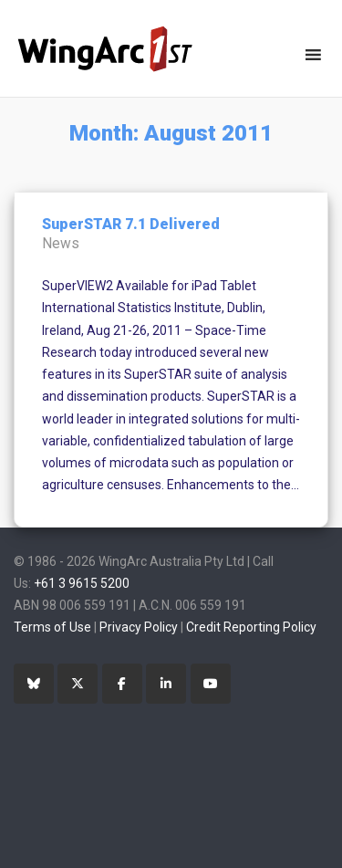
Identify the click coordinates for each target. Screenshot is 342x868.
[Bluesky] (34, 684)
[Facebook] (122, 684)
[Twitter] (78, 684)
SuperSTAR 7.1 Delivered (131, 224)
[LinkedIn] (166, 684)
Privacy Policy (139, 627)
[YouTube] (211, 684)
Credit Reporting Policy (251, 627)
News (61, 244)
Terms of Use (52, 627)
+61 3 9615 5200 (82, 583)
